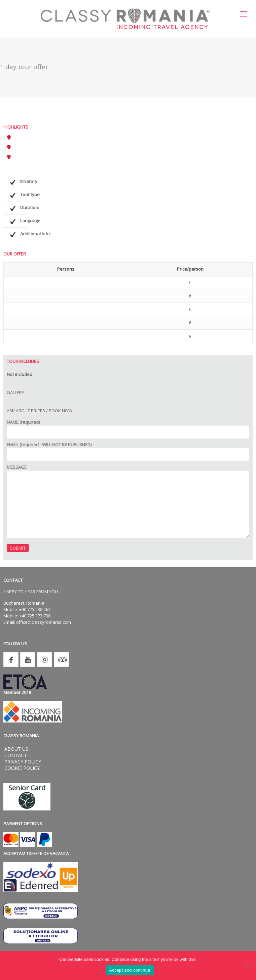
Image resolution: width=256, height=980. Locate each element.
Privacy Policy (23, 762)
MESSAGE (128, 501)
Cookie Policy (22, 768)
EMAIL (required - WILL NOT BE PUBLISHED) (128, 451)
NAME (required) (128, 429)
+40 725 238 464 (35, 609)
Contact (16, 755)
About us (16, 749)
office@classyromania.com (44, 622)
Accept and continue (130, 970)
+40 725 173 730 (35, 616)
